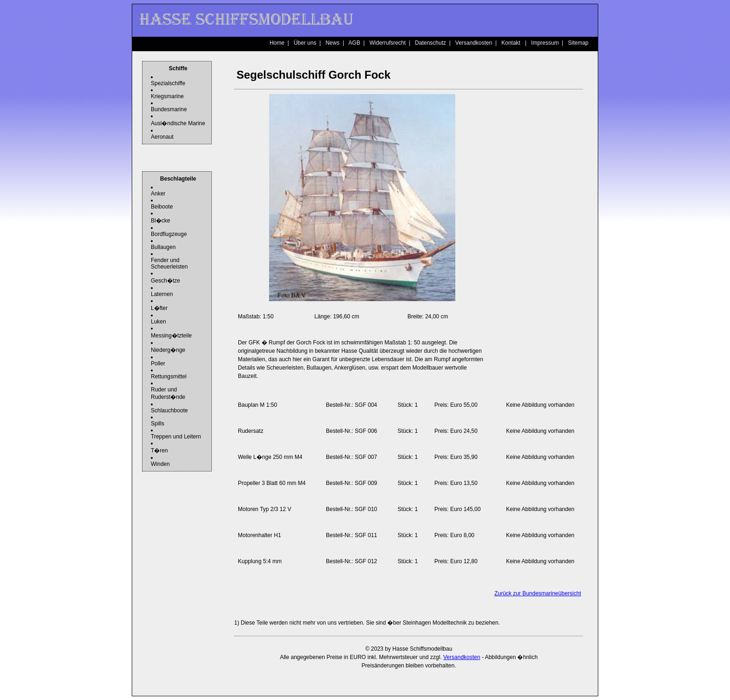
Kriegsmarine (167, 96)
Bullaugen (163, 247)
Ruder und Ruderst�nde (168, 393)
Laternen (162, 294)
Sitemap (578, 43)
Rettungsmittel (169, 377)
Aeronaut (162, 137)
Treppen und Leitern (176, 437)
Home (277, 43)
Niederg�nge (168, 350)
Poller (158, 363)
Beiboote (162, 207)
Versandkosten (474, 43)
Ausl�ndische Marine (178, 123)
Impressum (545, 43)
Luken (159, 322)
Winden (160, 464)
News (332, 43)
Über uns (305, 43)
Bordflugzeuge (169, 234)
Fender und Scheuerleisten (169, 263)
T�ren (159, 451)
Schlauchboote (169, 411)
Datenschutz (430, 43)
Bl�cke (160, 221)
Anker (158, 194)
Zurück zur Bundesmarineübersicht (538, 593)
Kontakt (511, 43)
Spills (158, 424)
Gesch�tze (166, 281)
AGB (354, 43)
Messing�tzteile (171, 336)
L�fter (159, 308)
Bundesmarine (169, 109)
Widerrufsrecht (387, 43)
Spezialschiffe (168, 83)
